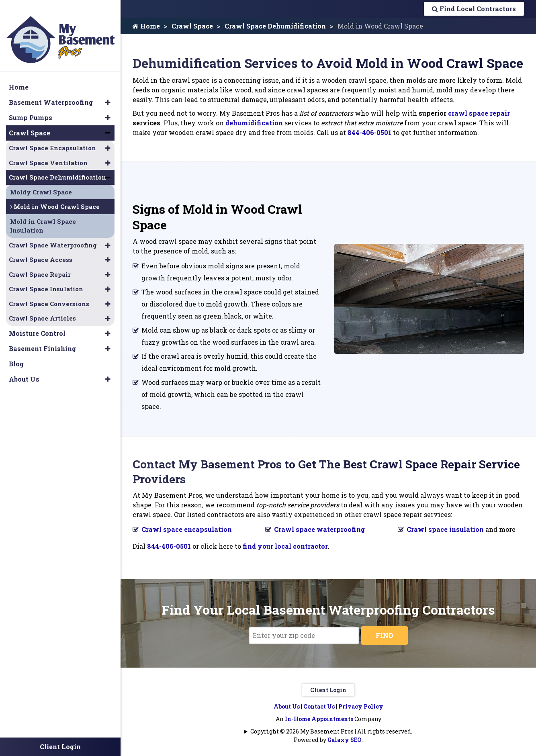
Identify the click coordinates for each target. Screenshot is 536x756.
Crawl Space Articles (42, 309)
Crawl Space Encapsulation (52, 138)
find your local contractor (285, 546)
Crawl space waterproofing (319, 529)
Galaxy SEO (345, 740)
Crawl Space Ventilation (48, 153)
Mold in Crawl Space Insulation (43, 216)
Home (146, 26)
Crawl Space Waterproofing (53, 235)
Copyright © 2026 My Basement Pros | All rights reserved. (331, 731)
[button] (108, 93)
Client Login (328, 690)
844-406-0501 (369, 132)
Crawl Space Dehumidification (275, 26)
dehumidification (254, 123)
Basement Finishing (42, 338)
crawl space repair (479, 113)
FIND (385, 635)
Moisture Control (37, 323)
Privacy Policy (361, 706)
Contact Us (319, 706)
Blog (16, 354)
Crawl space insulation (445, 529)
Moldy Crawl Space (41, 182)
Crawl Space (192, 26)
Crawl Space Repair (40, 264)
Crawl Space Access (41, 250)
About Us (287, 706)
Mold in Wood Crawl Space (55, 197)
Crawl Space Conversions (49, 294)
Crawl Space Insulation (46, 279)
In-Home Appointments (319, 719)
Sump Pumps (31, 108)
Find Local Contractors (474, 9)
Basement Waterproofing (51, 93)
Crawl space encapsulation (187, 529)
